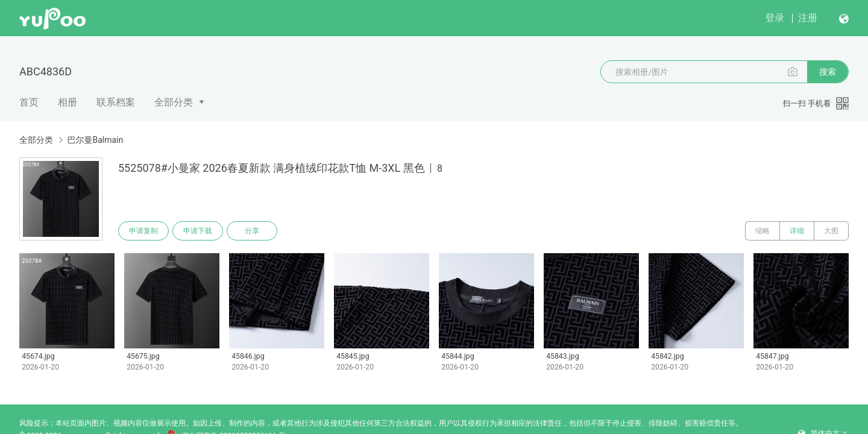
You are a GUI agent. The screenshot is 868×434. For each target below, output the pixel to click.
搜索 (828, 72)
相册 (68, 102)
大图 (831, 231)
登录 (775, 18)
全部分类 (174, 102)
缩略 (763, 231)
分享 (252, 231)
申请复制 (143, 231)
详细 (797, 231)
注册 (808, 18)
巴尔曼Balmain (95, 140)
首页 (29, 102)
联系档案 (116, 102)
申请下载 (198, 231)
